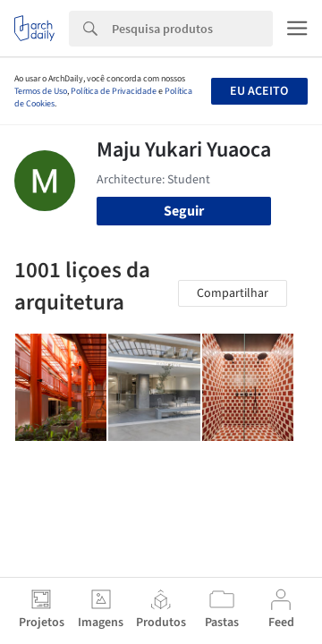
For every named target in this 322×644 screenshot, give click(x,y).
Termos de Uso (41, 91)
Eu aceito (259, 91)
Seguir (184, 211)
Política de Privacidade (114, 91)
